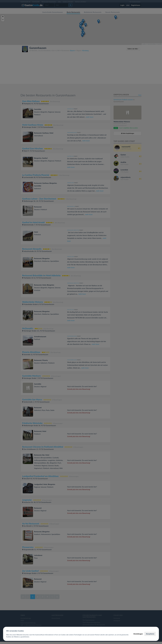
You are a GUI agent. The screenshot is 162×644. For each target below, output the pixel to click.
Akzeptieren (150, 634)
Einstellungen (138, 634)
